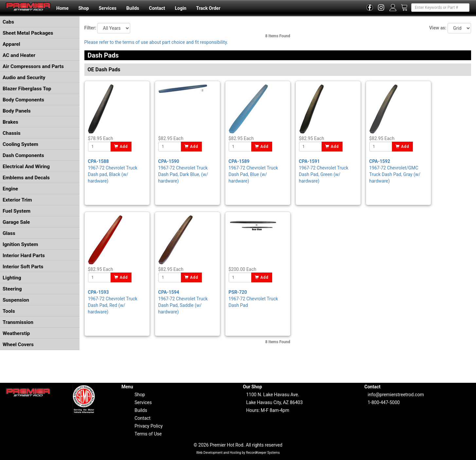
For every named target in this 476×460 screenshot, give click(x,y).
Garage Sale (16, 222)
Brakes (10, 122)
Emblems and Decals (26, 178)
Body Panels (17, 111)
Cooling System (20, 144)
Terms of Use (148, 434)
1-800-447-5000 (384, 402)
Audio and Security (24, 78)
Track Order (208, 8)
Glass (9, 233)
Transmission (18, 322)
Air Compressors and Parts (33, 66)
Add (121, 147)
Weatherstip (16, 333)
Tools (9, 311)
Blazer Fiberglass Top (27, 89)
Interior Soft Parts (23, 267)
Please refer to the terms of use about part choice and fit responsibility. (156, 42)
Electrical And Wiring (26, 167)
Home (62, 8)
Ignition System (20, 244)
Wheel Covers (18, 345)
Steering (12, 289)
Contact (157, 8)
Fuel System (17, 211)
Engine (10, 189)
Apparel (11, 44)
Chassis (12, 133)
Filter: (90, 28)
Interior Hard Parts (24, 256)
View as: (438, 28)
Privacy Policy (149, 426)
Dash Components (23, 155)
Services (108, 8)
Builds (133, 8)
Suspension (16, 300)
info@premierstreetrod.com (396, 395)
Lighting (12, 278)
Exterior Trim (17, 200)
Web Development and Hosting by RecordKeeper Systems (238, 453)
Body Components (23, 100)
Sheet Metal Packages (28, 33)
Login (180, 8)
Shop (83, 8)
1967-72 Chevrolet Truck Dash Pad (253, 299)
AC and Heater (19, 55)
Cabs (8, 22)
